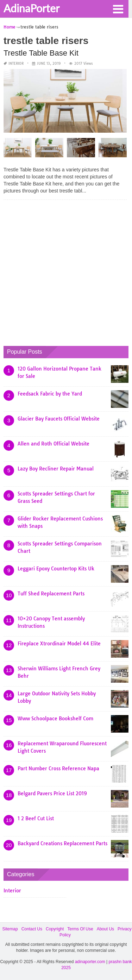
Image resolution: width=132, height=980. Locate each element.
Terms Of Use (80, 929)
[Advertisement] (66, 271)
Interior (16, 64)
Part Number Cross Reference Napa (58, 769)
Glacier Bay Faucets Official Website (59, 419)
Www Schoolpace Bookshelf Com (55, 719)
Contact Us (32, 929)
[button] (118, 8)
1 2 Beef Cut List (36, 818)
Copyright (55, 929)
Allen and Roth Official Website (54, 444)
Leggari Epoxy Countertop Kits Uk (56, 569)
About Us (105, 929)
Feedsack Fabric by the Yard (50, 394)
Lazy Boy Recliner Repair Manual (56, 469)
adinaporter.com (90, 962)
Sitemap (10, 929)
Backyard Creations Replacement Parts (62, 843)
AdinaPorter (32, 8)
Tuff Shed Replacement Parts (51, 594)
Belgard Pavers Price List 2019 (52, 794)
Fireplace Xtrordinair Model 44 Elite (59, 644)
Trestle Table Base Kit (41, 53)
